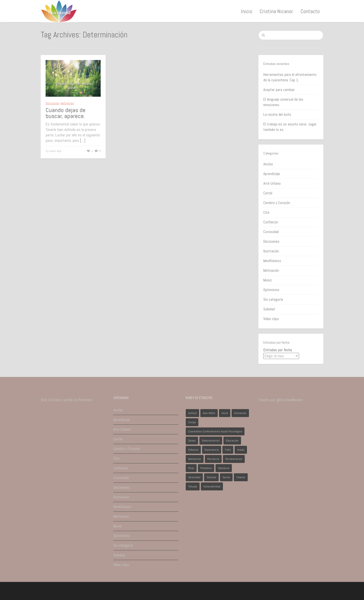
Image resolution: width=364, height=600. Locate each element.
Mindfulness (272, 261)
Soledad (269, 309)
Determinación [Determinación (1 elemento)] (211, 441)
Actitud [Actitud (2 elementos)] (192, 413)
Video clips (271, 319)
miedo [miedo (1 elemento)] (241, 450)
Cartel (268, 193)
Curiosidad (271, 232)
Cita (266, 212)
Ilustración (271, 251)
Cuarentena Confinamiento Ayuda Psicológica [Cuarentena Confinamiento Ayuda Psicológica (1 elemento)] (215, 431)
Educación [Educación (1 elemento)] (232, 441)
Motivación (67, 103)
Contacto (310, 11)
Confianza (271, 222)
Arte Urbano (272, 183)
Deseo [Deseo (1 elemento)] (192, 441)
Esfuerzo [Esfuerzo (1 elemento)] (193, 450)
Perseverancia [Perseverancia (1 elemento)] (234, 459)
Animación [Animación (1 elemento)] (240, 413)
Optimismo (271, 290)
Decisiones (52, 103)
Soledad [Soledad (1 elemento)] (211, 477)
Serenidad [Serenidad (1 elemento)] (194, 477)
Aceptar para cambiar (279, 90)
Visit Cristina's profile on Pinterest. (67, 400)
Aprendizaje (272, 174)
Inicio (247, 11)
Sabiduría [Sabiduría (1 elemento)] (224, 468)
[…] (83, 140)
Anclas (268, 164)
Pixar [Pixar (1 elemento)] (191, 468)
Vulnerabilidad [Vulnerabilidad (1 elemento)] (212, 486)
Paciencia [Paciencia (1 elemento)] (213, 459)
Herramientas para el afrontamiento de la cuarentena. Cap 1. (290, 77)
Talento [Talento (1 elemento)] (241, 477)
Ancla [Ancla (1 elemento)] (225, 413)
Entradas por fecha (278, 350)
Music (268, 280)
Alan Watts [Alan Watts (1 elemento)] (209, 413)
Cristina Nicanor (276, 11)
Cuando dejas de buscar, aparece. (66, 113)
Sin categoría (273, 299)
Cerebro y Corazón (277, 203)
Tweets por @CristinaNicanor (281, 400)
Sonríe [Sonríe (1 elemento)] (226, 477)
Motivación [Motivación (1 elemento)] (195, 459)
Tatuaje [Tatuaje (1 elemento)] (193, 486)
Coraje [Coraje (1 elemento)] (192, 422)
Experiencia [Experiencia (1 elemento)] (212, 450)
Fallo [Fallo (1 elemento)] (228, 450)
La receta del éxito (277, 114)
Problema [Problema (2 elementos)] (206, 468)
